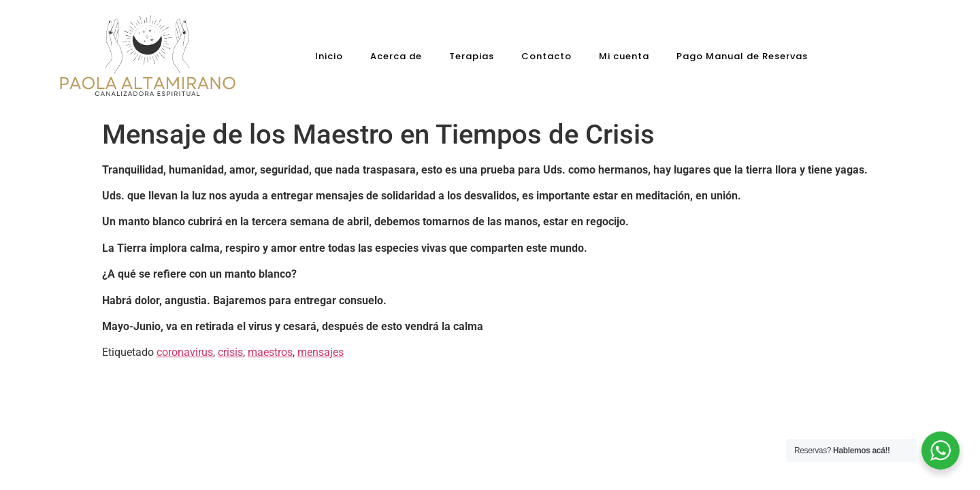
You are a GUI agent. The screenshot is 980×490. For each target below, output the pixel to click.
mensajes (321, 352)
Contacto (546, 56)
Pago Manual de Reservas (742, 56)
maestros (270, 352)
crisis (230, 352)
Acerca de (396, 56)
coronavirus (185, 352)
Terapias (472, 56)
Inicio (329, 56)
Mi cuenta (624, 56)
